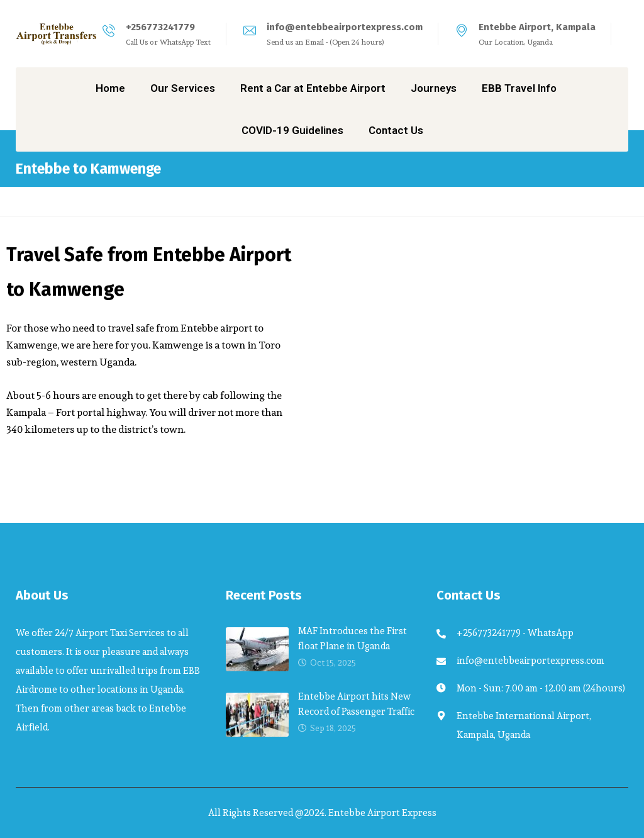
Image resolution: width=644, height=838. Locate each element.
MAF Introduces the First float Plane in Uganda (353, 638)
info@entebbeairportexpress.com (345, 27)
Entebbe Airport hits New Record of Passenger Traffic (356, 704)
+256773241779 (160, 27)
